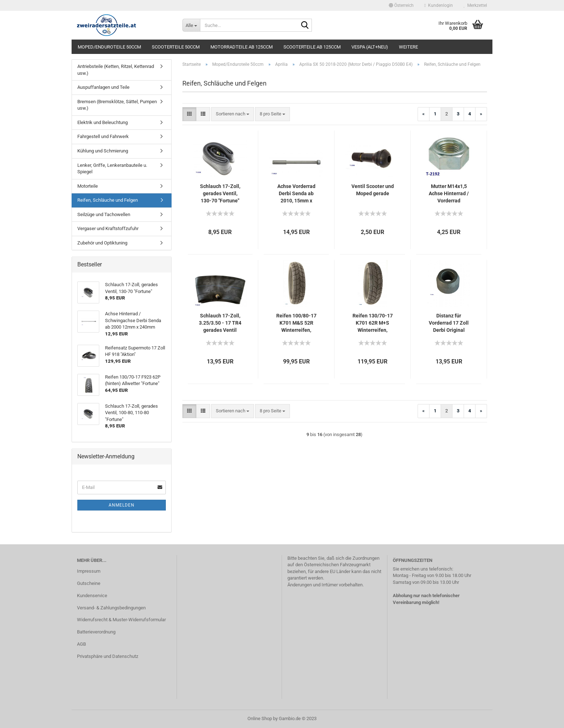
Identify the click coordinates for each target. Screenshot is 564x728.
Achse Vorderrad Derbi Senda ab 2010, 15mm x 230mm (296, 194)
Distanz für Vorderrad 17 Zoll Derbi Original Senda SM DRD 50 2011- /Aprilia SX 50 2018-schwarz (449, 323)
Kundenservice (92, 596)
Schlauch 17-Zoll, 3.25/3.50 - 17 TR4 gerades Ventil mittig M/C (220, 323)
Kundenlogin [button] (439, 5)
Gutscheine (89, 583)
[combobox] (233, 114)
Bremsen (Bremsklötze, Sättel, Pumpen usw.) (117, 105)
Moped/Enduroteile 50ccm (109, 47)
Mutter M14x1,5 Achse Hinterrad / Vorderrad (449, 193)
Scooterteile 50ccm (176, 47)
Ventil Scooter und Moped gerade (373, 190)
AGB (81, 644)
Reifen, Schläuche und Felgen (108, 200)
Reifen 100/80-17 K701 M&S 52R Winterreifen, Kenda (296, 323)
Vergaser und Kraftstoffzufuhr (108, 228)
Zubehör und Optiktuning (102, 243)
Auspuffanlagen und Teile (103, 87)
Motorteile (88, 186)
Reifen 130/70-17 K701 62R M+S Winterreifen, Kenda (373, 323)
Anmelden (122, 505)
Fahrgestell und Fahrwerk (103, 136)
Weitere (408, 47)
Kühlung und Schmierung (103, 151)
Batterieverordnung (96, 632)
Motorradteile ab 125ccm (242, 47)
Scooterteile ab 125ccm (312, 47)
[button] (401, 5)
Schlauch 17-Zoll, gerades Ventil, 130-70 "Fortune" (220, 193)
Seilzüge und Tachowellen (104, 214)
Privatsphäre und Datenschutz (108, 656)
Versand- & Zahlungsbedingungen (111, 608)
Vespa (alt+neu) (370, 47)
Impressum (89, 571)
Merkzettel (475, 5)
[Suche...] (191, 25)
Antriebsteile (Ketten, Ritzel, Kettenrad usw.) (116, 70)
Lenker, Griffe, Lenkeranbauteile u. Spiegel (112, 169)
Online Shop (260, 718)
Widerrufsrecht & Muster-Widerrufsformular (121, 620)
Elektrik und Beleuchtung (103, 122)
